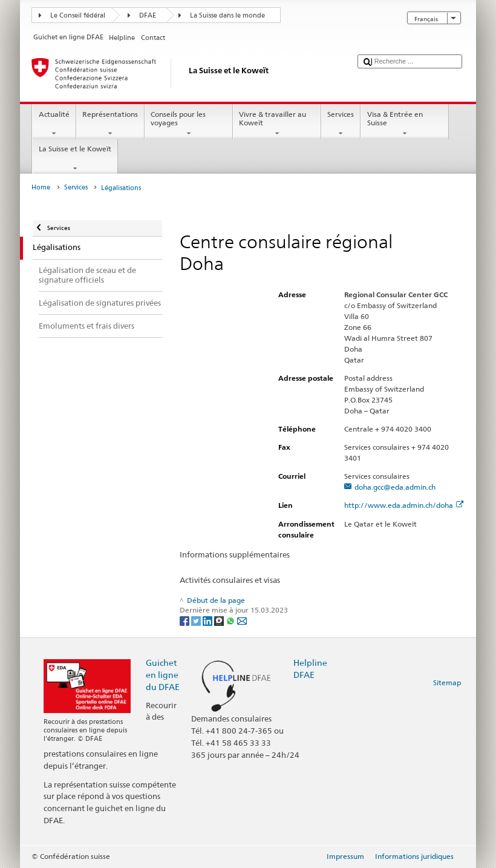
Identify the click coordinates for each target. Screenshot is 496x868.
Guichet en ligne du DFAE (163, 675)
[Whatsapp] (231, 620)
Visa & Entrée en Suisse (405, 124)
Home (41, 187)
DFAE (148, 15)
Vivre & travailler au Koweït (277, 124)
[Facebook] (185, 620)
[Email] (242, 620)
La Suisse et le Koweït (75, 159)
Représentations (110, 124)
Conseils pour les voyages (189, 124)
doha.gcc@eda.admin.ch (395, 487)
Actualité (54, 124)
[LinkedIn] (208, 620)
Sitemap (447, 682)
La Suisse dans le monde (227, 15)
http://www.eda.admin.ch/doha (404, 505)
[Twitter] (197, 620)
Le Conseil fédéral (78, 15)
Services (341, 124)
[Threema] (220, 620)
